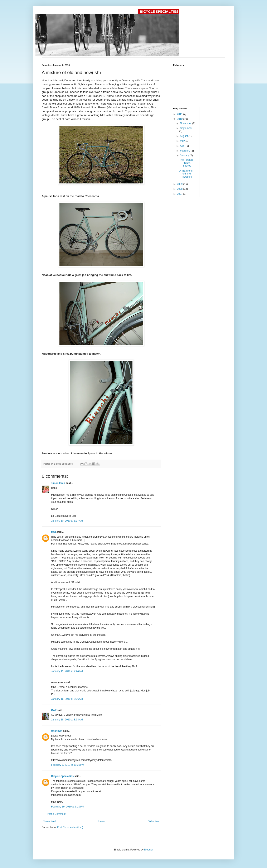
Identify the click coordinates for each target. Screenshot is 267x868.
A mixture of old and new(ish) (186, 174)
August (184, 136)
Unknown (57, 731)
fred (54, 532)
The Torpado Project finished (186, 163)
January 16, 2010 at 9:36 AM (67, 699)
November (186, 123)
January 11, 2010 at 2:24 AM (67, 671)
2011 (180, 114)
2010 (180, 119)
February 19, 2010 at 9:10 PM (68, 807)
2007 (180, 194)
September (186, 128)
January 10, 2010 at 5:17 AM (67, 521)
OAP (54, 710)
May (183, 141)
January (185, 155)
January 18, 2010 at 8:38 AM (67, 720)
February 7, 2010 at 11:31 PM (68, 765)
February (185, 151)
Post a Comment (56, 814)
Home (102, 821)
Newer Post (49, 821)
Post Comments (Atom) (70, 827)
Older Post (154, 821)
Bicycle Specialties (62, 776)
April (183, 146)
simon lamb (58, 483)
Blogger (148, 850)
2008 (180, 189)
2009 (180, 184)
